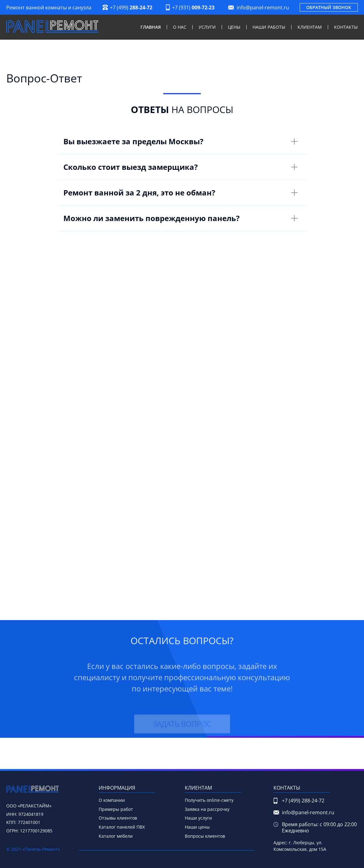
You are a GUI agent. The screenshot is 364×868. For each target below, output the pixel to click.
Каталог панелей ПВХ (122, 827)
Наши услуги (198, 818)
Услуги (207, 27)
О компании (112, 800)
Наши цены (197, 827)
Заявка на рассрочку (207, 809)
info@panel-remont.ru (263, 7)
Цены (234, 27)
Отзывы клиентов (118, 818)
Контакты (346, 27)
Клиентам (310, 27)
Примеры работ (116, 809)
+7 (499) (131, 7)
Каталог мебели (116, 836)
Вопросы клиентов (205, 836)
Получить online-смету (209, 800)
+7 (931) (193, 7)
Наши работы (269, 27)
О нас (180, 27)
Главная (151, 27)
